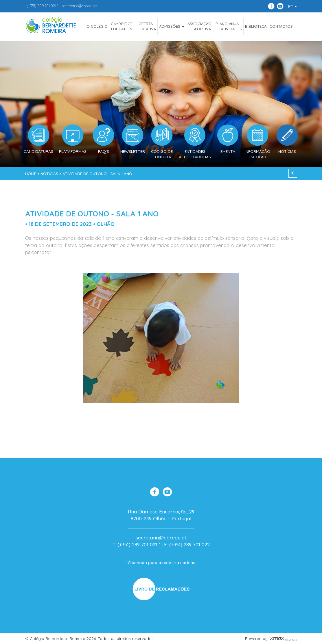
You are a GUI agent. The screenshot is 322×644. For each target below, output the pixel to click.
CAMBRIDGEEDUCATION (122, 26)
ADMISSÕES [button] (172, 26)
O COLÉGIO (97, 26)
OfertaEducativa (146, 26)
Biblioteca (256, 26)
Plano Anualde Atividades (228, 26)
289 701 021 (41, 6)
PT (292, 6)
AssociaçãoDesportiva (199, 26)
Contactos (281, 26)
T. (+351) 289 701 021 (135, 544)
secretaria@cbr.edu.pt (80, 6)
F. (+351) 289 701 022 (187, 544)
